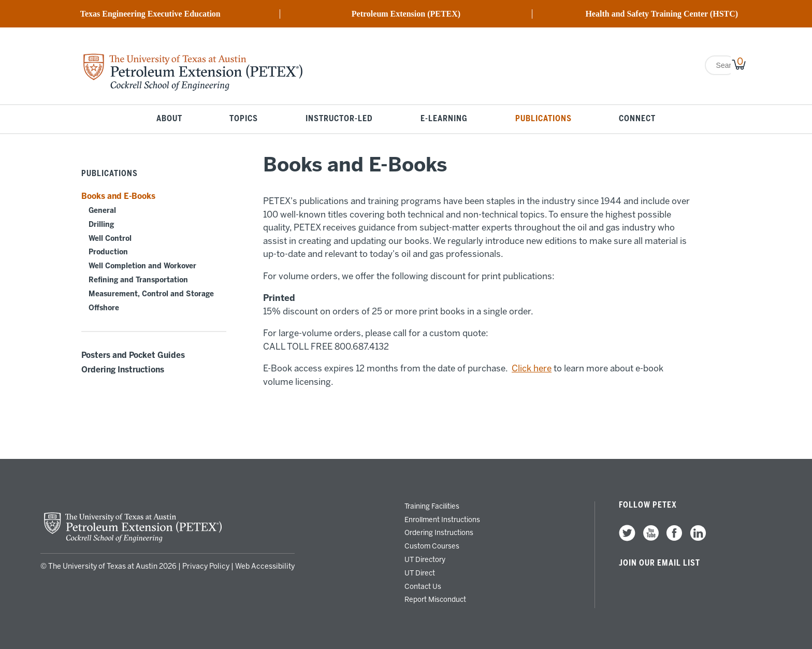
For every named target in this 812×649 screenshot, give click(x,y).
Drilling (101, 225)
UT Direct (420, 573)
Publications (543, 119)
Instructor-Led (339, 119)
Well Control (110, 239)
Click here (532, 368)
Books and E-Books (118, 196)
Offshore (104, 308)
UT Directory (425, 559)
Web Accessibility (265, 566)
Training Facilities (432, 506)
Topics (244, 119)
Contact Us (423, 586)
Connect (637, 119)
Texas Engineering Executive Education (150, 14)
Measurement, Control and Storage (151, 294)
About (169, 119)
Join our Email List (659, 563)
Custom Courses (432, 546)
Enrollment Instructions (442, 520)
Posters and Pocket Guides (133, 355)
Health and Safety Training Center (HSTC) (662, 14)
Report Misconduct (435, 599)
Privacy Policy (206, 566)
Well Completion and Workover (142, 266)
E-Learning (444, 119)
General (102, 211)
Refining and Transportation (138, 280)
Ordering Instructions (123, 370)
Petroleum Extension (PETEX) (406, 14)
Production (108, 252)
